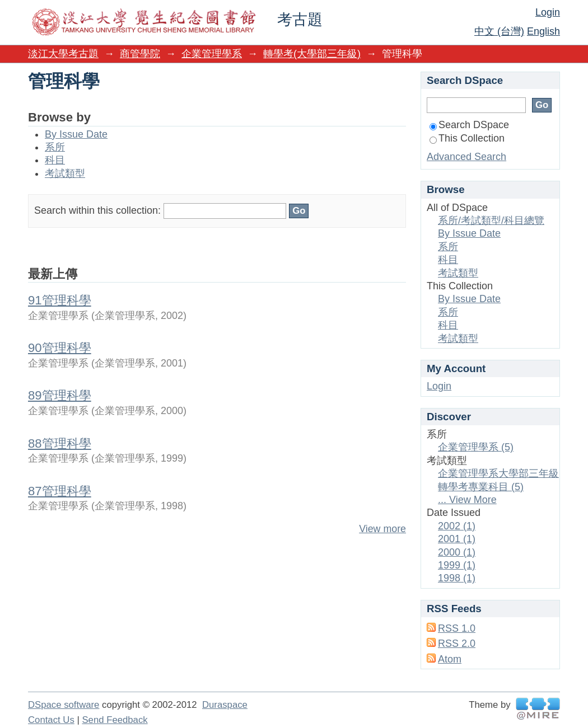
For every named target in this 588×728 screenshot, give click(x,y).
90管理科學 (60, 348)
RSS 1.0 (457, 628)
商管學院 (140, 54)
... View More (467, 500)
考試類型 (65, 173)
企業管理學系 (212, 54)
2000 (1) (457, 552)
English (543, 31)
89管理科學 (60, 395)
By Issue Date (76, 134)
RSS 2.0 (457, 644)
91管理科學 (60, 300)
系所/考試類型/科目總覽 (491, 220)
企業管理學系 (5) (476, 447)
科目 (55, 160)
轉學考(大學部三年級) (312, 54)
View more (382, 529)
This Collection (467, 138)
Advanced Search (466, 157)
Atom (450, 659)
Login (548, 12)
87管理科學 (60, 491)
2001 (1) (457, 539)
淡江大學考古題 (63, 54)
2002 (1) (457, 526)
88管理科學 (60, 443)
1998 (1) (457, 578)
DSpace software (64, 705)
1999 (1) (457, 565)
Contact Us (51, 720)
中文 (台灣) (499, 31)
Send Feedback (115, 720)
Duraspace (225, 705)
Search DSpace (469, 125)
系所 (55, 147)
